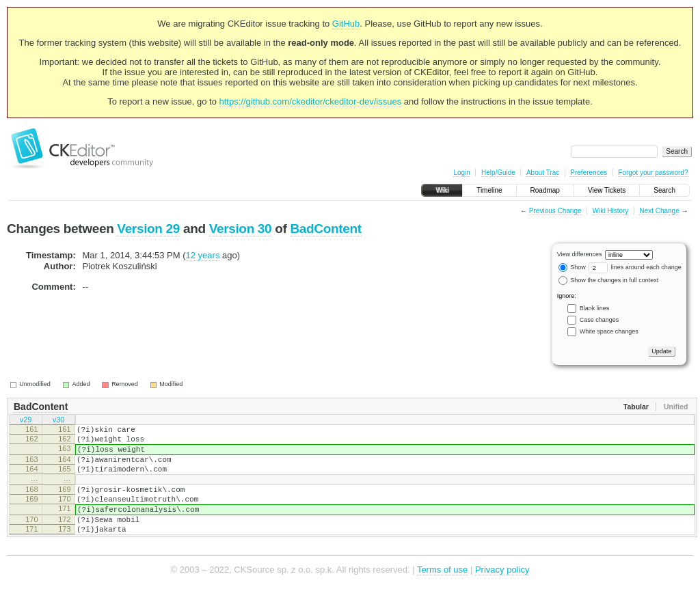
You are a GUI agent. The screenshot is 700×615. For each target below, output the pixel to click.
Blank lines (595, 308)
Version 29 (148, 229)
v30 (59, 421)
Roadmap (545, 190)
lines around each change (635, 267)
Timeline (489, 190)
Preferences (589, 173)
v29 (26, 421)
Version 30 (241, 229)
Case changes (600, 320)
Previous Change (555, 211)
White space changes (609, 331)
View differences (580, 254)
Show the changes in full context (609, 280)
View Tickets (607, 190)
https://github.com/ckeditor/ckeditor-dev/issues (311, 101)
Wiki (442, 190)
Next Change (659, 211)
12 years (203, 255)
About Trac (543, 173)
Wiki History (611, 211)
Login (461, 173)
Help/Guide (498, 173)
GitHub (346, 24)
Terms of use (442, 594)
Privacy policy (502, 594)
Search (664, 190)
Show (572, 267)
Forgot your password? (653, 173)
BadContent (325, 229)
